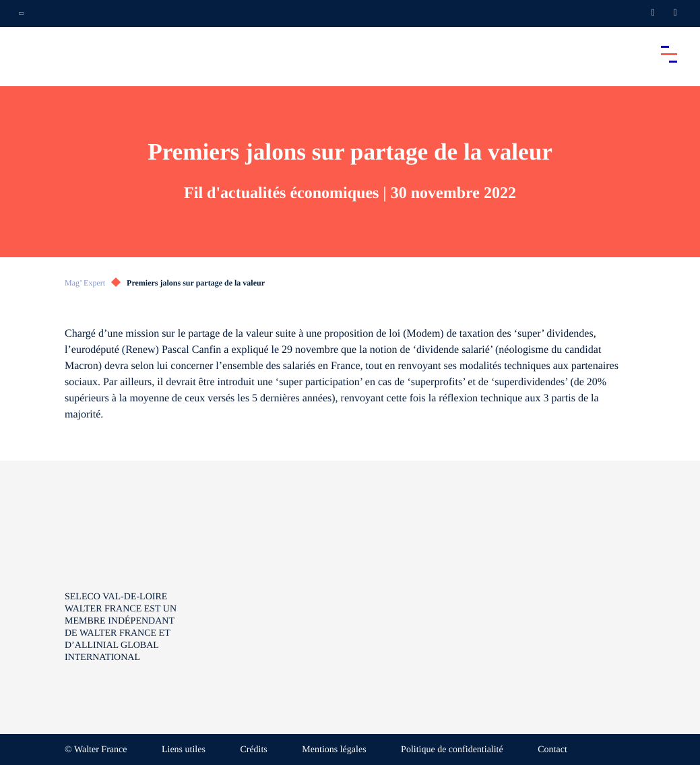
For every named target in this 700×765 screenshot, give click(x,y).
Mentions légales (334, 750)
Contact (552, 750)
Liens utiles (184, 750)
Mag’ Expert (85, 283)
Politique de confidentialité (452, 750)
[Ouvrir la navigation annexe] (22, 13)
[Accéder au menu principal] (669, 54)
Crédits (253, 750)
